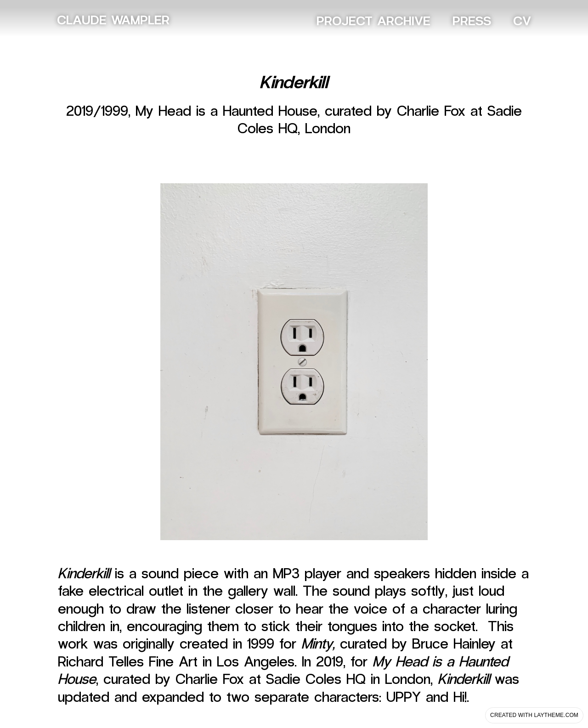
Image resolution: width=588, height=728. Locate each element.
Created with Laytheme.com (534, 715)
